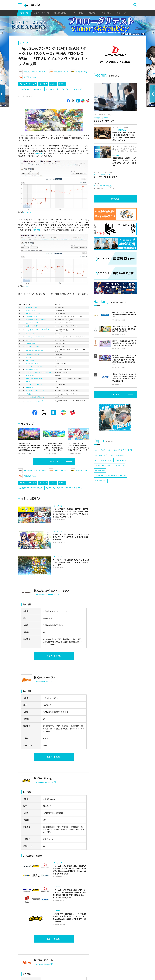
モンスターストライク (32, 307)
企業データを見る (54, 656)
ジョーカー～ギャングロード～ (35, 385)
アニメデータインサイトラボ (123, 450)
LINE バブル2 (30, 382)
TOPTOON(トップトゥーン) (104, 455)
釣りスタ (29, 357)
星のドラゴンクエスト (32, 323)
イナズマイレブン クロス (103, 450)
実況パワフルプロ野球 (32, 326)
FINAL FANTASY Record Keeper (35, 350)
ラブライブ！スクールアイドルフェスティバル (39, 372)
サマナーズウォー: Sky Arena (34, 366)
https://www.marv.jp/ (43, 681)
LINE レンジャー (31, 388)
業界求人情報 (60, 13)
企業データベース (41, 13)
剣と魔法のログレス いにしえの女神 (31, 89)
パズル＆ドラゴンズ (32, 317)
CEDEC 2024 (120, 455)
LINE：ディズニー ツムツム (34, 314)
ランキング (24, 43)
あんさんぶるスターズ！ (33, 363)
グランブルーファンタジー (33, 346)
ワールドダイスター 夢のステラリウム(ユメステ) (110, 476)
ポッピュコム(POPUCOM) (103, 460)
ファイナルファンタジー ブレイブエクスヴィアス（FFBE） (64, 89)
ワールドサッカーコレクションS (35, 391)
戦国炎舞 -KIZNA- (31, 343)
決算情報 (92, 13)
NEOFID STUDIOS (101, 481)
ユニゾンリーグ (31, 340)
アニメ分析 (121, 13)
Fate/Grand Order (31, 334)
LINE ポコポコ (30, 360)
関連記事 (39, 153)
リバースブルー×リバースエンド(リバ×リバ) (109, 465)
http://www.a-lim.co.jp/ (43, 964)
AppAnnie (27, 212)
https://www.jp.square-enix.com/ (47, 594)
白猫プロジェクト (31, 311)
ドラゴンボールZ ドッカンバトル (35, 337)
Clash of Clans (30, 376)
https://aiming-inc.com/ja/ (45, 782)
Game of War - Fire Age (33, 354)
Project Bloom (100, 470)
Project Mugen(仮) (121, 460)
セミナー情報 (77, 13)
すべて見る (54, 461)
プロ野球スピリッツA (32, 394)
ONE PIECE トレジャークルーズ (35, 401)
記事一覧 (24, 13)
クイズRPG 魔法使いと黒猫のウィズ (36, 397)
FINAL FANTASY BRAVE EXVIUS (34, 379)
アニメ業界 (106, 13)
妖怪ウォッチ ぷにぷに (32, 369)
